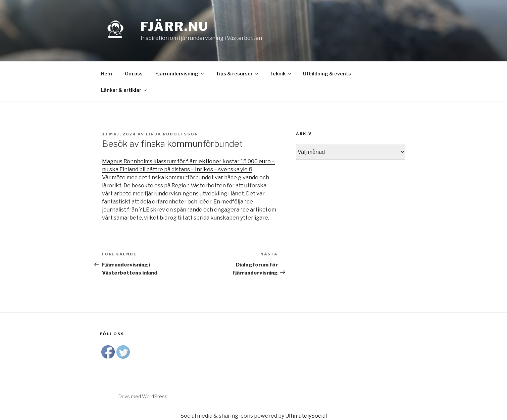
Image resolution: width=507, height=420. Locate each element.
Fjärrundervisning (180, 74)
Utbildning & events (327, 74)
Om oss (134, 74)
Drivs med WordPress (143, 396)
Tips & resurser (237, 74)
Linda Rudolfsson (172, 134)
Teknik (281, 74)
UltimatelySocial (306, 416)
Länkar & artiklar (124, 90)
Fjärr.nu (174, 26)
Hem (107, 74)
